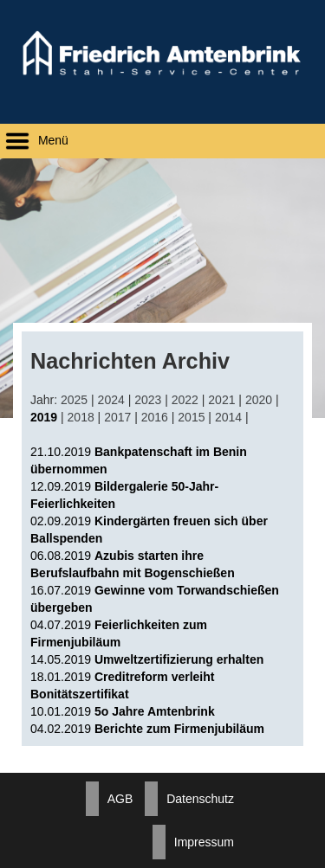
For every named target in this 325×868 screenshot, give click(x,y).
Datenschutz (200, 799)
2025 (74, 400)
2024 (111, 400)
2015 (191, 417)
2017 (117, 417)
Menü (34, 140)
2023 (148, 400)
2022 (185, 400)
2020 (259, 400)
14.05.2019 (147, 659)
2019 (44, 417)
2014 (228, 417)
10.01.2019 (123, 711)
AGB (120, 799)
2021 (221, 400)
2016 (155, 417)
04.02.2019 (147, 729)
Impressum (204, 842)
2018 (81, 417)
